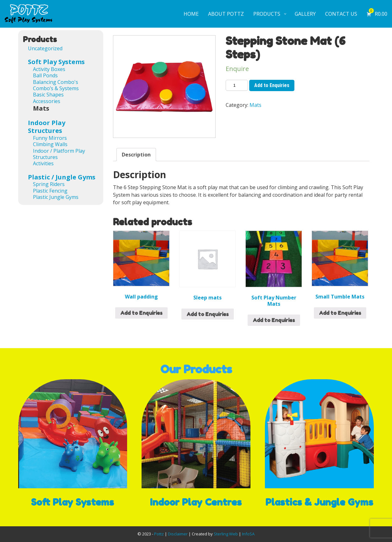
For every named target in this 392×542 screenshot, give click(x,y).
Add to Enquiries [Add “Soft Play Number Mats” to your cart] (274, 320)
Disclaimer (178, 534)
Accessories (47, 101)
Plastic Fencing (50, 191)
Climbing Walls (50, 144)
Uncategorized (45, 48)
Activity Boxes (49, 69)
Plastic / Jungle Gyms (62, 177)
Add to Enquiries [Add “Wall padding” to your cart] (141, 313)
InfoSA (248, 534)
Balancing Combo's (56, 82)
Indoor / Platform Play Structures (59, 154)
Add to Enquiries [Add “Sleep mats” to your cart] (208, 314)
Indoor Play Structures (47, 127)
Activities (43, 163)
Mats (255, 105)
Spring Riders (49, 184)
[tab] (136, 155)
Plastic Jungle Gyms (56, 197)
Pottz (159, 534)
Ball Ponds (45, 75)
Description (136, 155)
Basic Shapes (48, 95)
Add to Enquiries (272, 85)
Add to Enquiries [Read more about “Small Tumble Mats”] (340, 313)
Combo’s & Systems (56, 88)
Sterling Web (226, 534)
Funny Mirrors (50, 138)
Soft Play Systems (56, 62)
